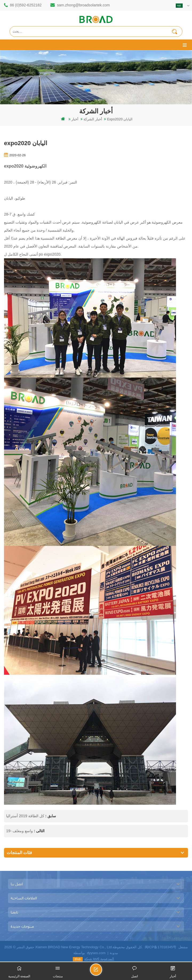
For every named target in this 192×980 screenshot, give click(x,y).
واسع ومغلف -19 (19, 831)
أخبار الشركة (93, 119)
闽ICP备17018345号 (161, 947)
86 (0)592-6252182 (26, 5)
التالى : (39, 831)
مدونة (114, 953)
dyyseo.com (96, 953)
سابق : (50, 816)
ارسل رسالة (102, 972)
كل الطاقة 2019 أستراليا (25, 816)
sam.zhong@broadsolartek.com (83, 5)
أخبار (75, 119)
